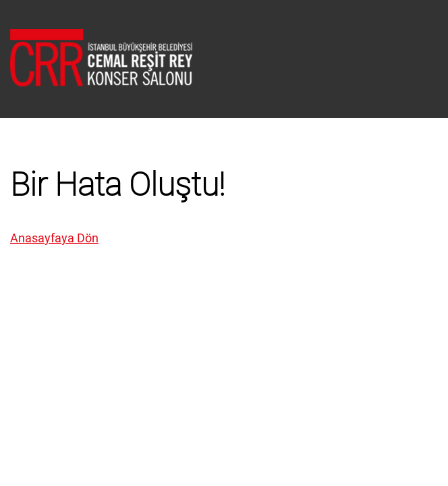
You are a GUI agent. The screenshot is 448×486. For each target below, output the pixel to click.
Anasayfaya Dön (54, 238)
